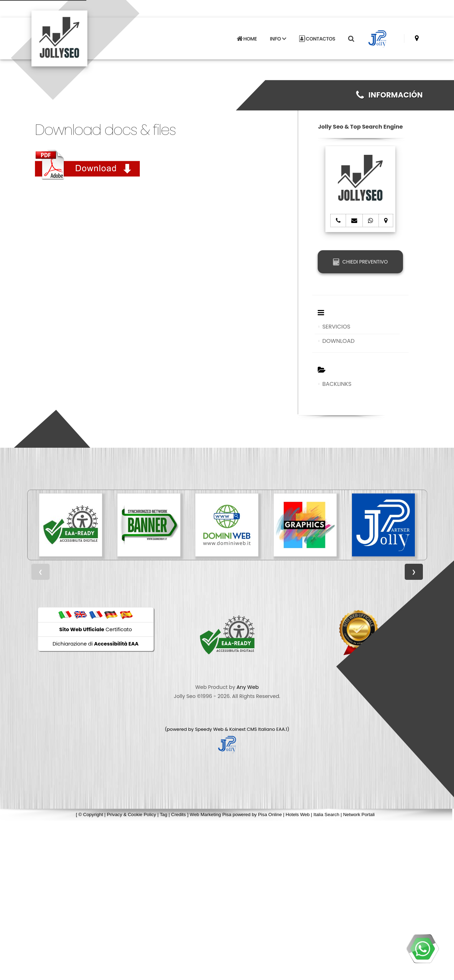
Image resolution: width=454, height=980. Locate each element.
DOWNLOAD (338, 341)
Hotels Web (298, 815)
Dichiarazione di (96, 644)
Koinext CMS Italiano (253, 729)
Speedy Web (209, 729)
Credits (179, 815)
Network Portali (359, 815)
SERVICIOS (336, 327)
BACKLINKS (337, 384)
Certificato (96, 629)
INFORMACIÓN (390, 95)
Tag (164, 815)
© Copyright (91, 815)
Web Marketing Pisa (211, 815)
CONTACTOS (317, 38)
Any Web (248, 687)
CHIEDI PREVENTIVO (360, 262)
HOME (247, 38)
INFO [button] (278, 38)
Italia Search (326, 815)
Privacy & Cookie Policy (132, 815)
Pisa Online (270, 815)
